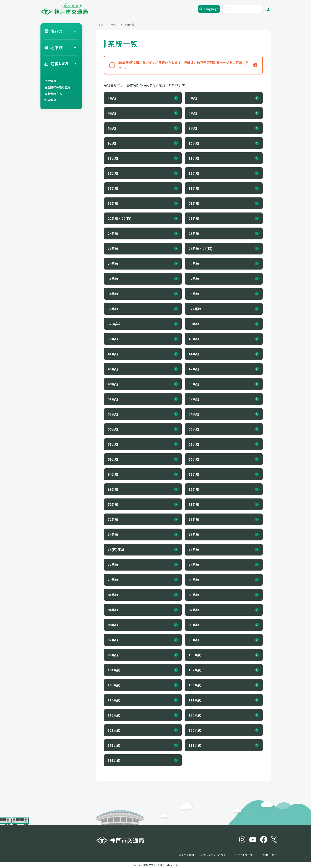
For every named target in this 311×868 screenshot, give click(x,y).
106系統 (195, 685)
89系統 (194, 625)
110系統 (114, 700)
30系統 (194, 264)
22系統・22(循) (120, 218)
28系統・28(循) (201, 249)
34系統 (113, 294)
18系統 (194, 188)
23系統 (194, 218)
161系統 (114, 745)
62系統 (194, 459)
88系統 (113, 625)
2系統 (112, 98)
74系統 (113, 535)
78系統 (194, 565)
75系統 (194, 535)
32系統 (194, 279)
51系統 (113, 399)
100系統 (195, 655)
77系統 (113, 565)
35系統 (194, 294)
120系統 (195, 715)
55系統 (113, 429)
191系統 (114, 760)
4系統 (112, 113)
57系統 (113, 444)
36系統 (113, 309)
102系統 (195, 670)
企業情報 (50, 81)
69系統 (194, 489)
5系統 (193, 113)
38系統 (194, 324)
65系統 (194, 474)
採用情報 (50, 100)
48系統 (113, 384)
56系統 (194, 429)
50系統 (194, 384)
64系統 (113, 474)
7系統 (193, 128)
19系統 (113, 203)
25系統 (194, 233)
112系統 (114, 715)
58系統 (194, 444)
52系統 (194, 399)
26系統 (113, 249)
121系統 (114, 730)
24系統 (113, 233)
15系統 (113, 173)
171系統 (195, 745)
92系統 (113, 640)
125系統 (195, 730)
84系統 (113, 610)
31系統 (113, 279)
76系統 (194, 550)
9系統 (112, 143)
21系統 (194, 203)
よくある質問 (186, 855)
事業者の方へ (53, 94)
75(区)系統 (116, 550)
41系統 (113, 354)
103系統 (114, 685)
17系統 (113, 188)
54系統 (194, 414)
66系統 (113, 489)
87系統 (194, 610)
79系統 (113, 580)
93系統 (194, 640)
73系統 (194, 519)
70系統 (113, 504)
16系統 (194, 173)
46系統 (113, 369)
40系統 (194, 339)
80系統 (194, 580)
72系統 (113, 519)
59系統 (113, 459)
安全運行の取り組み (58, 87)
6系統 (112, 128)
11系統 (113, 158)
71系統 (194, 504)
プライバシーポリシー (216, 855)
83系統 (194, 595)
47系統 (194, 369)
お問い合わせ (269, 855)
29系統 (113, 264)
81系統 (113, 595)
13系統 (194, 158)
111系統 (195, 700)
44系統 (194, 354)
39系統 (113, 339)
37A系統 (195, 309)
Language (211, 9)
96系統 (113, 655)
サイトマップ (245, 855)
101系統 (114, 670)
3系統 (193, 98)
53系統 (113, 414)
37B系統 (114, 324)
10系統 (194, 143)
